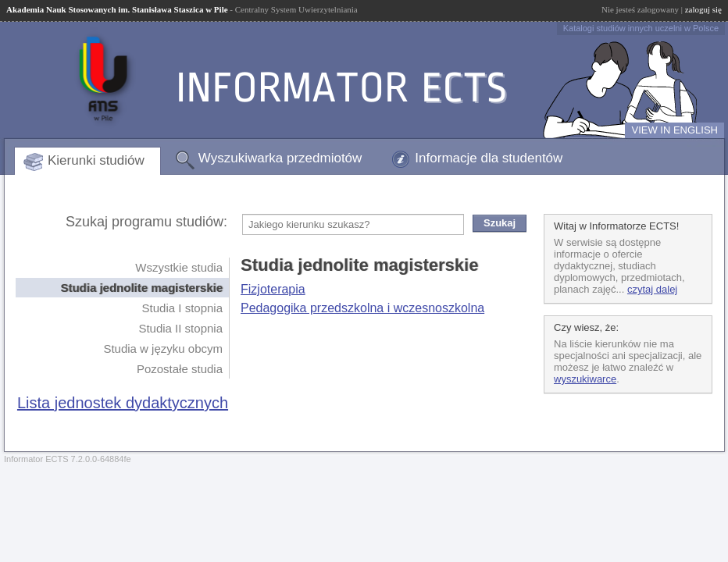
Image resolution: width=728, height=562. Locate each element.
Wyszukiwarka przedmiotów (280, 158)
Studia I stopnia (182, 308)
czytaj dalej (652, 289)
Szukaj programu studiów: (146, 222)
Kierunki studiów (96, 160)
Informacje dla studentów (489, 158)
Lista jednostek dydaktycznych (123, 403)
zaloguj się (703, 9)
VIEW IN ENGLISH (674, 130)
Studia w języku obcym (163, 349)
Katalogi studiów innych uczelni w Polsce (641, 28)
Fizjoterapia (273, 289)
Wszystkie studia (179, 267)
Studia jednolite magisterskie (141, 288)
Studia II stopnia (180, 328)
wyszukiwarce (585, 379)
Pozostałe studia (180, 369)
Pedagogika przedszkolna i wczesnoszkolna (362, 308)
